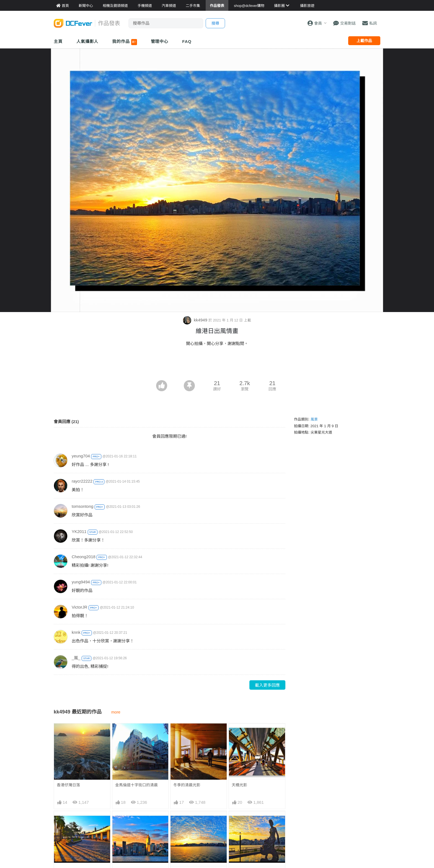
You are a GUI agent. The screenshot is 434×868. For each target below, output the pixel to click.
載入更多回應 (267, 685)
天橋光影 (239, 785)
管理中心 (160, 41)
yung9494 (81, 582)
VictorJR (79, 607)
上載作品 (364, 41)
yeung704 (81, 456)
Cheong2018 (84, 557)
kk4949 (196, 320)
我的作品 (124, 42)
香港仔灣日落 (68, 785)
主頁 (58, 41)
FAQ (187, 41)
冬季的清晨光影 (187, 785)
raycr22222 (82, 481)
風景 (314, 419)
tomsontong (82, 506)
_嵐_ (76, 658)
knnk (76, 632)
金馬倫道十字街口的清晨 (136, 785)
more (116, 712)
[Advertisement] (217, 365)
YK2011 (79, 531)
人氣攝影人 (87, 41)
